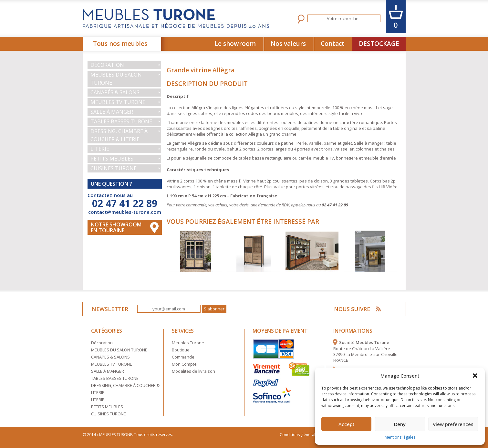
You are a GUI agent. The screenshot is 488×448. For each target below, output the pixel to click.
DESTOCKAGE (379, 44)
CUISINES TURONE (114, 168)
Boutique (181, 350)
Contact (333, 44)
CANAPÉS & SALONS (115, 92)
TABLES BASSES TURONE (121, 121)
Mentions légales (400, 437)
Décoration (107, 65)
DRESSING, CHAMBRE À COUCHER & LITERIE (119, 135)
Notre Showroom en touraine (116, 227)
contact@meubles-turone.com (125, 212)
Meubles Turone (188, 343)
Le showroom (235, 44)
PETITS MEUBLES (112, 159)
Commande (183, 357)
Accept (347, 424)
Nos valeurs (288, 44)
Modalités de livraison (193, 371)
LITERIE (100, 149)
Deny (400, 424)
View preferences (453, 424)
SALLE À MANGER (112, 112)
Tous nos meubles (120, 44)
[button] (475, 376)
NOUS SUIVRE (353, 309)
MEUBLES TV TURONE (118, 102)
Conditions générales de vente (310, 435)
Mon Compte (184, 364)
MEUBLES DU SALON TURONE (116, 79)
